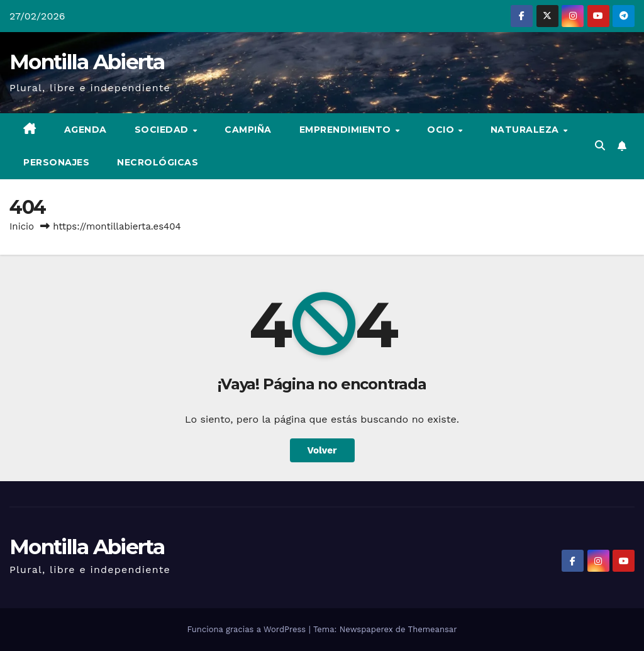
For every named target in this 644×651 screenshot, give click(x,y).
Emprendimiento (347, 130)
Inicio (22, 226)
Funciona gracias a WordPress (247, 629)
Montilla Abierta (87, 62)
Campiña (248, 130)
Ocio (442, 130)
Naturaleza (526, 130)
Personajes (56, 162)
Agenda (86, 130)
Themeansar (433, 629)
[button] (600, 146)
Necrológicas (158, 162)
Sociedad (163, 130)
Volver (322, 450)
